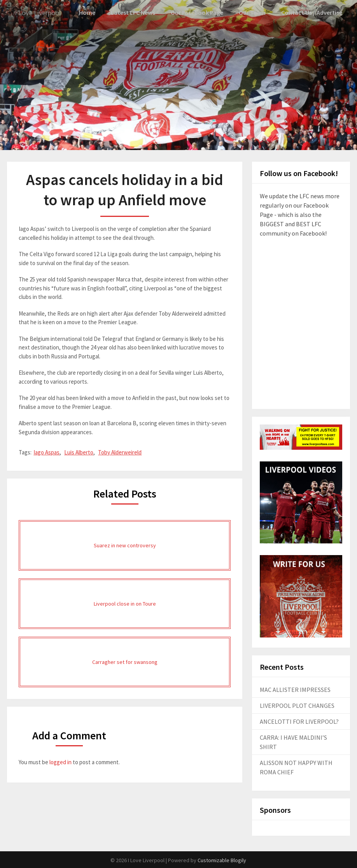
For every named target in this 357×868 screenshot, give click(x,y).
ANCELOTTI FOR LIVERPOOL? (299, 721)
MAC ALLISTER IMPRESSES (295, 689)
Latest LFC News (138, 12)
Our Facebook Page (201, 12)
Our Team (255, 12)
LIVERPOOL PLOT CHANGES (297, 705)
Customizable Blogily (222, 860)
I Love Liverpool (41, 13)
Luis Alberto (79, 452)
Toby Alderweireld (120, 452)
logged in (60, 762)
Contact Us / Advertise (313, 12)
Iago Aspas (46, 452)
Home (92, 12)
